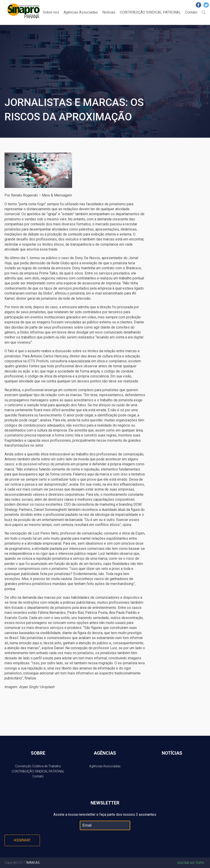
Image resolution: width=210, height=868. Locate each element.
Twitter (206, 5)
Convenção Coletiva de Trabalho (38, 766)
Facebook (199, 5)
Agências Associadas (81, 12)
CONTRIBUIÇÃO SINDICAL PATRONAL (150, 12)
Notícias (109, 12)
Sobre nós (51, 12)
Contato (191, 12)
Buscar (204, 12)
